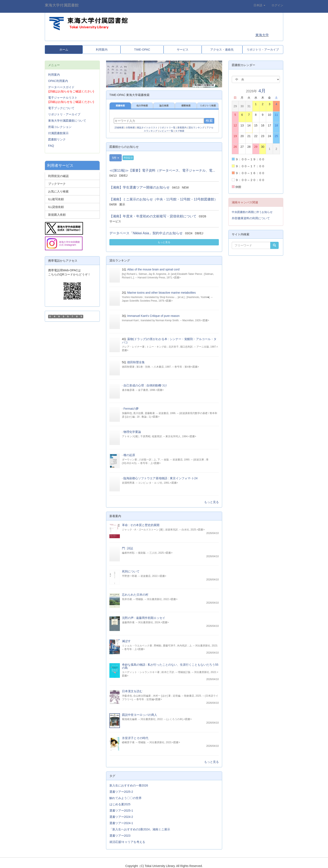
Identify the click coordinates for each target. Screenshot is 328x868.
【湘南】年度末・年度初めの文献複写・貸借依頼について (153, 216)
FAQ (51, 146)
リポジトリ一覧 (167, 127)
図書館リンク (57, 139)
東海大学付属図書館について (67, 121)
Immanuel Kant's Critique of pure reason (153, 316)
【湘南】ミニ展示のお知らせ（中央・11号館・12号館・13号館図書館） (163, 199)
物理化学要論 (132, 432)
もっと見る (164, 242)
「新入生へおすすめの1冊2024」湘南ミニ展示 (140, 829)
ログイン (277, 5)
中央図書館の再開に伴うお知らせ (252, 212)
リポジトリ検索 (208, 106)
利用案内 (54, 75)
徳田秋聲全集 (136, 362)
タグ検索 (180, 131)
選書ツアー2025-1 (121, 811)
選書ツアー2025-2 (121, 792)
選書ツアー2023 (120, 836)
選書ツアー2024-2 (121, 817)
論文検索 (164, 106)
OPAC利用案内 (58, 81)
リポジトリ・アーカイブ (64, 114)
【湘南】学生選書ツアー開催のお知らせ (140, 187)
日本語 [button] (259, 5)
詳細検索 (119, 127)
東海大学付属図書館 (62, 5)
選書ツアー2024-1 (121, 823)
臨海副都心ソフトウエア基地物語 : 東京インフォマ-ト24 (160, 478)
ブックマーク (57, 184)
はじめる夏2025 (120, 804)
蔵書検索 (120, 106)
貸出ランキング (197, 127)
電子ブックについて (61, 108)
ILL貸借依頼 (56, 207)
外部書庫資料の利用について (251, 218)
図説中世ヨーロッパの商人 (140, 715)
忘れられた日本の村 (135, 595)
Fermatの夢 (131, 409)
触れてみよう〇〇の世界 (126, 798)
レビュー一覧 (166, 131)
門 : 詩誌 (128, 548)
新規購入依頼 (57, 215)
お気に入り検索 (58, 191)
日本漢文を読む (132, 691)
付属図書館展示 (58, 133)
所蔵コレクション (60, 127)
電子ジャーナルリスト (63, 98)
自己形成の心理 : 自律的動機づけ (145, 385)
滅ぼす (126, 641)
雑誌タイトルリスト (147, 127)
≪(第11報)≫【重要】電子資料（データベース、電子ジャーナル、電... (162, 170)
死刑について (131, 571)
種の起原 (129, 455)
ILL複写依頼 (56, 199)
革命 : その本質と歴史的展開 (141, 525)
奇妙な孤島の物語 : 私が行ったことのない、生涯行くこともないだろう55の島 (170, 666)
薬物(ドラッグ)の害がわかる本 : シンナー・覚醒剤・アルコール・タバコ (169, 341)
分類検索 (130, 127)
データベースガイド (61, 87)
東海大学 (262, 35)
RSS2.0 (128, 158)
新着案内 (182, 127)
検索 (209, 121)
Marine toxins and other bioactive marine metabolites (161, 293)
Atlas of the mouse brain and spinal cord (153, 269)
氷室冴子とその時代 (135, 738)
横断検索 (186, 106)
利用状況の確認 (58, 176)
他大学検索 (142, 106)
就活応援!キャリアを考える (127, 842)
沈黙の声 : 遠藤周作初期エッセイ (144, 618)
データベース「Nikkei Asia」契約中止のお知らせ (146, 233)
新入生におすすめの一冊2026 (129, 785)
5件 (116, 158)
